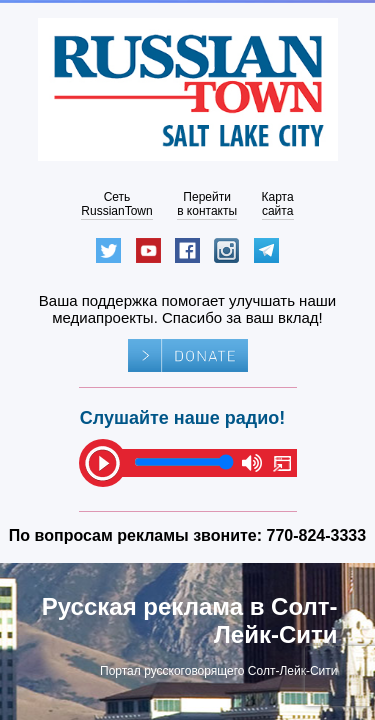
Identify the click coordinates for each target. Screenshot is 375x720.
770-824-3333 (317, 535)
